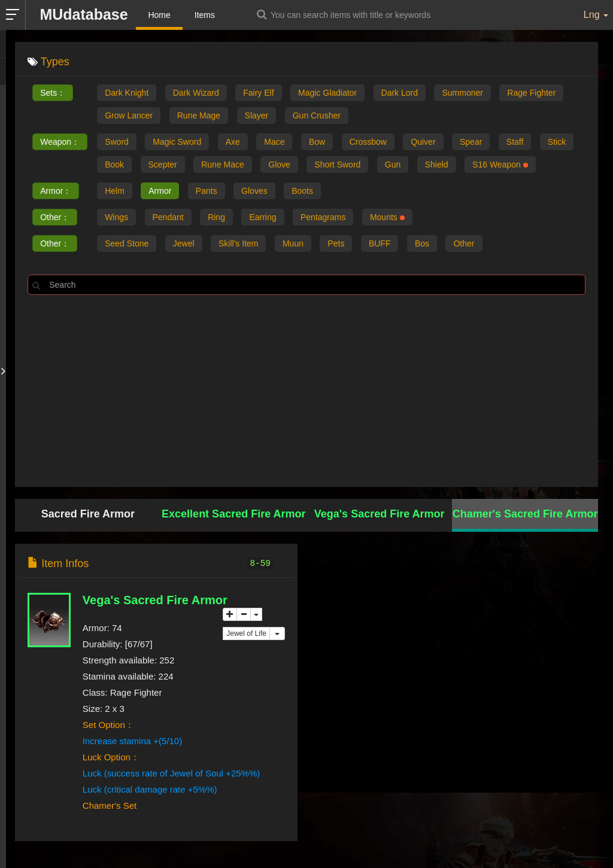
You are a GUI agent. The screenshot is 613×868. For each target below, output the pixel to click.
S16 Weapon (500, 165)
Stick (557, 142)
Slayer (257, 115)
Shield (437, 165)
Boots (302, 191)
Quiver (423, 142)
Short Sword (337, 165)
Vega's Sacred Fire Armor (380, 514)
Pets (336, 243)
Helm (115, 191)
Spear (471, 142)
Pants (207, 191)
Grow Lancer (129, 115)
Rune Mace (223, 165)
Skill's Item (238, 243)
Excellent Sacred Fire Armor (233, 514)
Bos (422, 243)
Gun (393, 165)
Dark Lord (400, 93)
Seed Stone (127, 243)
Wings (116, 217)
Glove (279, 165)
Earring (263, 217)
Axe (233, 142)
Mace (274, 142)
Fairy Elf (258, 93)
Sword (117, 142)
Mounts (387, 217)
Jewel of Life (246, 634)
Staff (515, 142)
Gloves (254, 191)
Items (205, 15)
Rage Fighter (531, 93)
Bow (317, 142)
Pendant (168, 217)
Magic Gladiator (327, 93)
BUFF (380, 243)
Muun (293, 243)
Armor (160, 191)
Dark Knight (127, 93)
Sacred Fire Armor (88, 514)
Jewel (184, 243)
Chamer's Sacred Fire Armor (525, 514)
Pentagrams (323, 217)
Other (464, 243)
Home (159, 15)
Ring (216, 217)
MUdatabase (84, 14)
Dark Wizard (196, 93)
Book (114, 165)
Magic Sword (177, 142)
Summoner (462, 93)
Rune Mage (199, 115)
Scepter (163, 165)
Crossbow (368, 142)
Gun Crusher (317, 115)
